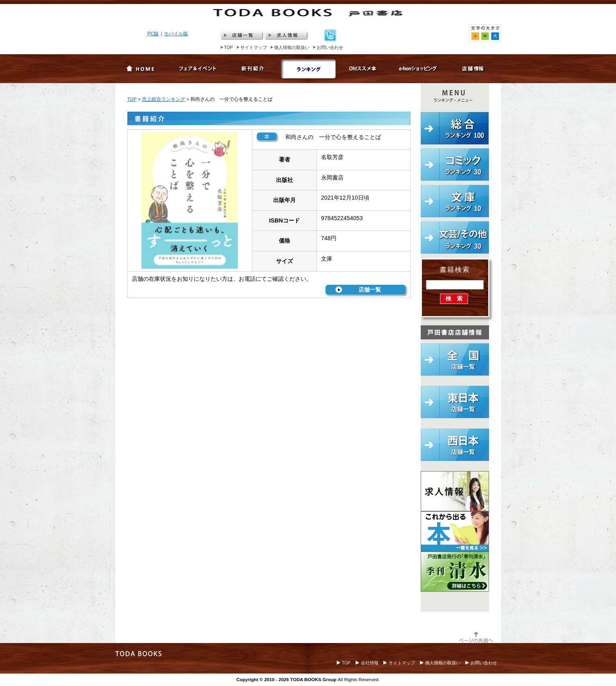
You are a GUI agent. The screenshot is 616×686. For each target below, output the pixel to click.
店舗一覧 (370, 290)
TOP (229, 47)
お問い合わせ (330, 47)
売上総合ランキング (164, 99)
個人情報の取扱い (292, 47)
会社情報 (370, 663)
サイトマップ (254, 47)
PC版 (153, 34)
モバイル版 (176, 34)
